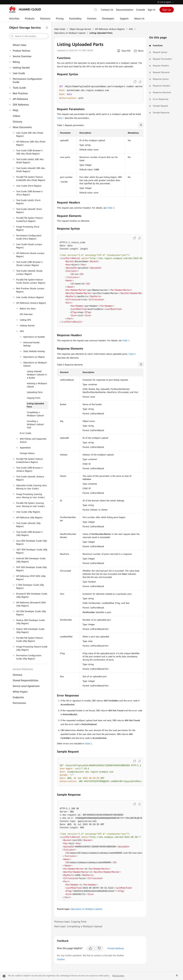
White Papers (20, 692)
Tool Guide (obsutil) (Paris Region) (29, 211)
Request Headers (161, 66)
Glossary (17, 122)
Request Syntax (160, 52)
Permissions (19, 703)
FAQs (16, 110)
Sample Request (160, 106)
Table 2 (132, 354)
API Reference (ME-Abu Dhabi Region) (31, 143)
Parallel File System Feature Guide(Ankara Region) (29, 461)
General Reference (23, 669)
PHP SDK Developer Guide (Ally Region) (32, 569)
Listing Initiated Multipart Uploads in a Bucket (37, 375)
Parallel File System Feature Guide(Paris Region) (29, 220)
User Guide (19, 73)
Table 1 (61, 118)
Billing (16, 62)
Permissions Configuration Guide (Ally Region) (29, 657)
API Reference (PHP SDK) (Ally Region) (31, 578)
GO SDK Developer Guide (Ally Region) (31, 613)
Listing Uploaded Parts (35, 405)
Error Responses (161, 99)
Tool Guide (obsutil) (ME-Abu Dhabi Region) (31, 170)
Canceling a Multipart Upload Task (35, 424)
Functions (158, 46)
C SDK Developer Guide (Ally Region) (30, 587)
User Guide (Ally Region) (28, 512)
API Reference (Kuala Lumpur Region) (30, 255)
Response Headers (162, 86)
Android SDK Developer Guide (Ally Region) (31, 560)
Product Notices (21, 51)
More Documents (22, 127)
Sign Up (167, 10)
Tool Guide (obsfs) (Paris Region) (28, 202)
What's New (19, 45)
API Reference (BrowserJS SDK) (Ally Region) (31, 604)
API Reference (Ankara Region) (31, 303)
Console (140, 10)
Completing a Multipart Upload (35, 414)
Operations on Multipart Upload (35, 364)
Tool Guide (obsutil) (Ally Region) (28, 525)
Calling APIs (25, 320)
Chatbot (61, 959)
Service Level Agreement (26, 686)
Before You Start (28, 309)
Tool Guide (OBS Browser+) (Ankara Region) (29, 469)
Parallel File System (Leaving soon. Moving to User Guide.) (31, 505)
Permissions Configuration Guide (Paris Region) (29, 237)
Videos (16, 116)
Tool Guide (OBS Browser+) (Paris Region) (29, 193)
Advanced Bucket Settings (31, 344)
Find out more (118, 976)
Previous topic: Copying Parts (70, 922)
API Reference (20, 99)
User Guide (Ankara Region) (30, 297)
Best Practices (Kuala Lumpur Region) (30, 290)
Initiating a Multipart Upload (37, 385)
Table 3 (111, 208)
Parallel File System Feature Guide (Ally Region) (29, 639)
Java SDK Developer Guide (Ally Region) (32, 542)
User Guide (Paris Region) (29, 186)
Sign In (151, 10)
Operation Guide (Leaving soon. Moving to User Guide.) (32, 487)
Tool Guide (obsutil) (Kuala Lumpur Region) (29, 272)
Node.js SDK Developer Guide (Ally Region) (30, 622)
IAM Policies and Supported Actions (33, 440)
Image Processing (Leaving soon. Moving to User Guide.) (31, 496)
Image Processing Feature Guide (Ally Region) (32, 648)
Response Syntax (161, 79)
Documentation (125, 10)
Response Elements (162, 92)
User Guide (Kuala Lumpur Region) (29, 246)
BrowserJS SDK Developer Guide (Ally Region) (32, 595)
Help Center (60, 29)
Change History (27, 453)
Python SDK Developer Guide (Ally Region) (30, 631)
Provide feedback (116, 948)
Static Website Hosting (34, 351)
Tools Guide (19, 88)
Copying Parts (34, 398)
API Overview (26, 314)
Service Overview (22, 56)
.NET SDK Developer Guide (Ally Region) (32, 551)
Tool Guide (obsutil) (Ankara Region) (30, 478)
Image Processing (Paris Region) (28, 228)
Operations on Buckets (34, 337)
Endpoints (18, 697)
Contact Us (107, 10)
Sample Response (161, 113)
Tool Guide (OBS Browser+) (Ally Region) (29, 534)
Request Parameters (162, 59)
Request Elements (161, 72)
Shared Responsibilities (25, 680)
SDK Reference (21, 105)
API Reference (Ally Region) (29, 518)
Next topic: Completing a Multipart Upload (78, 926)
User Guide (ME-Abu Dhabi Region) (30, 134)
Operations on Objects (34, 357)
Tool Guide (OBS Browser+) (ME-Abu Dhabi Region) (29, 152)
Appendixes (25, 448)
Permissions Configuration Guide (27, 80)
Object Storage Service (80, 29)
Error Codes (25, 433)
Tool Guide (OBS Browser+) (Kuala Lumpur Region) (29, 264)
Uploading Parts (35, 392)
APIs (22, 331)
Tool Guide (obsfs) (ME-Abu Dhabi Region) (30, 161)
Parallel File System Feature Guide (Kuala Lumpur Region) (31, 281)
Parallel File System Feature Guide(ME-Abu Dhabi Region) (31, 179)
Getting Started (21, 68)
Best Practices (20, 93)
